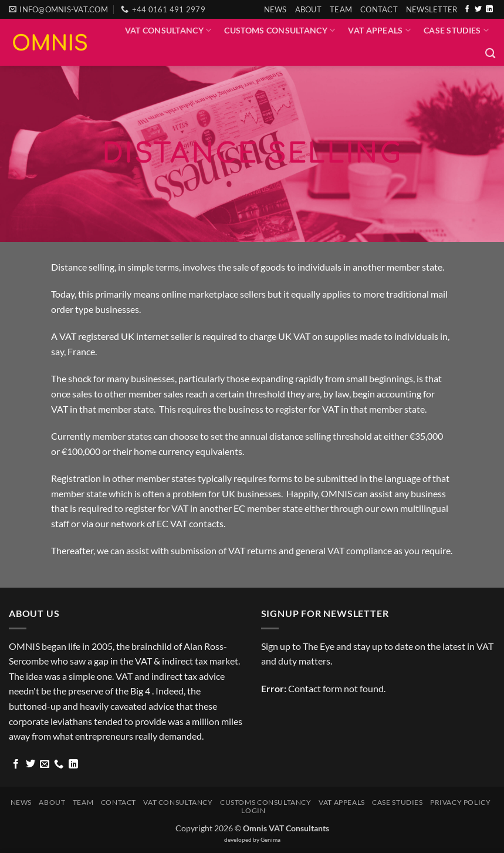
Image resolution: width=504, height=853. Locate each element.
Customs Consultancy (280, 30)
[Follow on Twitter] (478, 9)
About (308, 9)
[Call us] (59, 764)
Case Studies (456, 30)
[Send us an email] (45, 764)
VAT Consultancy (168, 30)
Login (253, 810)
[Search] (490, 54)
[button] (432, 9)
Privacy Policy (461, 802)
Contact (379, 9)
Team (341, 9)
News (275, 9)
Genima (270, 839)
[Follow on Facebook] (467, 9)
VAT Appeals (379, 30)
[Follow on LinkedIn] (489, 9)
